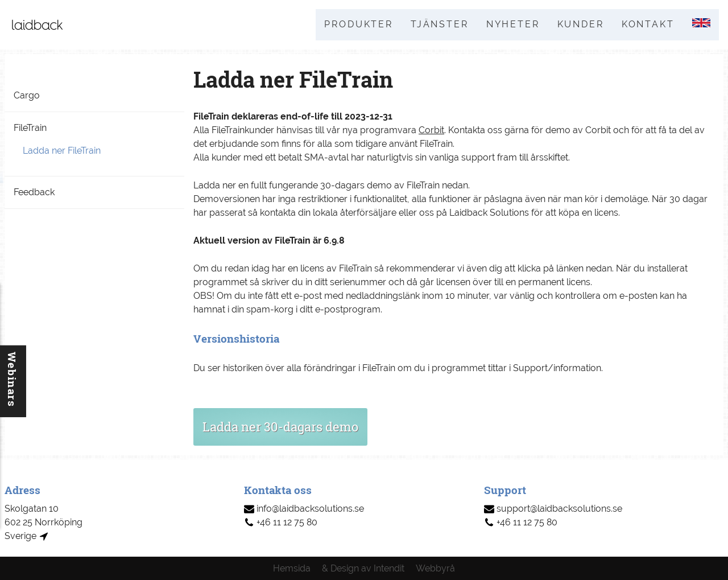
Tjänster (436, 25)
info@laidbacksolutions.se (304, 509)
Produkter (355, 25)
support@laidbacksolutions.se (553, 509)
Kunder (579, 25)
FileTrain (30, 128)
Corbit (431, 131)
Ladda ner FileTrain (62, 151)
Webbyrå (435, 568)
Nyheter (510, 25)
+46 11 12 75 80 (281, 522)
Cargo (27, 96)
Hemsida (292, 568)
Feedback (34, 193)
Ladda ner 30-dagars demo (280, 427)
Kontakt (647, 25)
